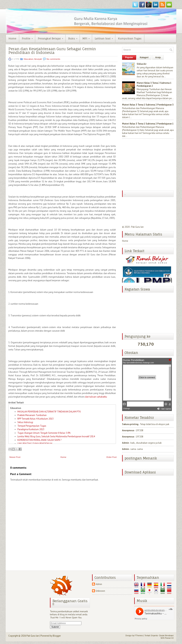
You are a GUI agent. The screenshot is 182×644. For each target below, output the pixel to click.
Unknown (100, 591)
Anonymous (128, 430)
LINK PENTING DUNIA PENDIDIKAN (35, 444)
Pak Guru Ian (137, 227)
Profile (28, 37)
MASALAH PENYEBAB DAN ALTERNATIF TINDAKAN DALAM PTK (49, 412)
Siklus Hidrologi (25, 422)
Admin (125, 443)
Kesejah (38, 59)
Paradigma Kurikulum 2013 (31, 429)
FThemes (139, 635)
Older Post (111, 457)
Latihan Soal (105, 37)
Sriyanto (154, 635)
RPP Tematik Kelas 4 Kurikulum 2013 (35, 419)
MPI (87, 37)
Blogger (57, 636)
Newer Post (15, 457)
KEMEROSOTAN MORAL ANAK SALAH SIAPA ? (39, 440)
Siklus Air (142, 64)
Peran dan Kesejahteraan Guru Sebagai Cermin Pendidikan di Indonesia (52, 51)
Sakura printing (130, 424)
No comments (53, 59)
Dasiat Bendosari (166, 635)
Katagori (144, 57)
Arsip (158, 57)
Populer (129, 57)
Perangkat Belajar (52, 37)
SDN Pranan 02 (167, 638)
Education (29, 59)
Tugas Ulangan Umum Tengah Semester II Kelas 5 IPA (44, 433)
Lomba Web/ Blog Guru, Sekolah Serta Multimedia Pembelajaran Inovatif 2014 (56, 436)
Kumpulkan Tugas (130, 38)
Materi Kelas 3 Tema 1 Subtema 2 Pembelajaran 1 (148, 124)
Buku (74, 37)
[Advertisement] (149, 165)
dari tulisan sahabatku (96, 397)
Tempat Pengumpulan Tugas (32, 426)
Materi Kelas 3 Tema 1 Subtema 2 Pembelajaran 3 (148, 105)
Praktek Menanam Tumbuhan (32, 415)
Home (12, 38)
